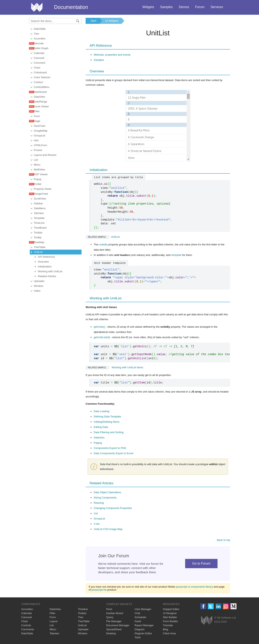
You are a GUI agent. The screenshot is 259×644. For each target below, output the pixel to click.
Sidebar (38, 203)
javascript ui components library (194, 587)
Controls (26, 625)
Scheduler (141, 617)
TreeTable (40, 247)
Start (93, 21)
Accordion (40, 39)
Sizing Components (105, 498)
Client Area (169, 633)
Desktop (111, 633)
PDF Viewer (41, 174)
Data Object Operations (107, 492)
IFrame (38, 150)
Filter (37, 111)
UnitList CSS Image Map (108, 529)
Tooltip (38, 237)
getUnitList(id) (102, 337)
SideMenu (40, 208)
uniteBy (103, 244)
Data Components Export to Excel (114, 453)
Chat (137, 613)
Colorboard (40, 72)
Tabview (54, 633)
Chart (37, 68)
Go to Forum (201, 563)
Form (37, 116)
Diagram (140, 629)
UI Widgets (112, 21)
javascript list (99, 590)
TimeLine (39, 223)
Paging (98, 443)
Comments (28, 629)
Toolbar (38, 233)
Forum (200, 7)
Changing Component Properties (113, 508)
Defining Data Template (107, 416)
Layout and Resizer (45, 155)
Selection (99, 438)
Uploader (39, 281)
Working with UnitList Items (114, 367)
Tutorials (168, 625)
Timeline (83, 609)
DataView (39, 97)
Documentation (71, 7)
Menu (37, 165)
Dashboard (40, 92)
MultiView (39, 169)
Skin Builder (170, 617)
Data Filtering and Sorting (109, 432)
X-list (97, 524)
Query (110, 617)
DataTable (40, 29)
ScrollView (40, 199)
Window (38, 286)
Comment (39, 63)
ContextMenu (42, 87)
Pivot (109, 609)
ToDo (138, 637)
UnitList (38, 252)
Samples (166, 7)
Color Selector (42, 77)
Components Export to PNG (110, 448)
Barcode (39, 43)
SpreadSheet (114, 629)
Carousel (39, 58)
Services (217, 7)
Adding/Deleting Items (107, 422)
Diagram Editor (143, 633)
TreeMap (39, 242)
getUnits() (99, 327)
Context (38, 82)
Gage (37, 121)
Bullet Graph (41, 48)
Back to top (223, 540)
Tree (36, 34)
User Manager (143, 609)
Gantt (138, 621)
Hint (36, 140)
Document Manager (118, 625)
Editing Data (101, 427)
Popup (38, 179)
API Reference (46, 257)
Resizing (99, 503)
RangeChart (41, 194)
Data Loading (101, 411)
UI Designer (170, 613)
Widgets (148, 7)
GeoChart (39, 126)
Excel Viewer (41, 106)
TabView (39, 213)
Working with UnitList (50, 271)
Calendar (39, 53)
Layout (54, 621)
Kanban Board (115, 613)
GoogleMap (41, 131)
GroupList (39, 136)
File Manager (114, 621)
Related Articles (47, 276)
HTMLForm (40, 145)
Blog (166, 629)
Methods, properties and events (112, 55)
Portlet (38, 184)
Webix (207, 620)
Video (37, 291)
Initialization (45, 267)
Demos (184, 7)
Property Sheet (43, 189)
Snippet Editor (171, 609)
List (36, 160)
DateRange (40, 102)
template (176, 255)
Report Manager (144, 625)
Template (39, 218)
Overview (43, 262)
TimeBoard (40, 228)
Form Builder (170, 621)
